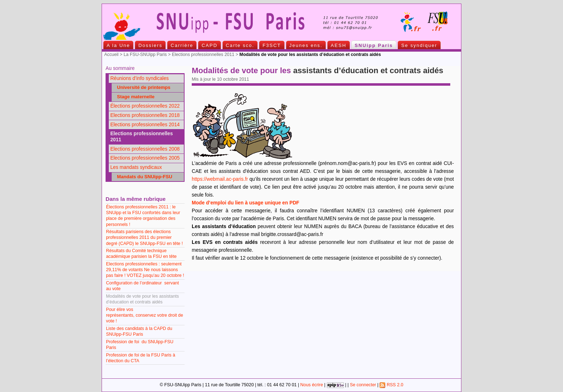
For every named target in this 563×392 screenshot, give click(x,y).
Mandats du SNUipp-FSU (143, 177)
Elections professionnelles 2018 (145, 115)
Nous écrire (311, 385)
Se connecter (363, 385)
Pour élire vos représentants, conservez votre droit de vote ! (145, 315)
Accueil (111, 55)
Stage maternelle (134, 97)
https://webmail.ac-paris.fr (220, 179)
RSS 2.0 (391, 385)
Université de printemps (142, 87)
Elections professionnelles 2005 (145, 158)
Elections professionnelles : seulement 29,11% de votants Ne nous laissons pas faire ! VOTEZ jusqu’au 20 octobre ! (145, 270)
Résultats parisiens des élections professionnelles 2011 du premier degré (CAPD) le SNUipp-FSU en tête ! (144, 237)
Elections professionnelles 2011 (203, 55)
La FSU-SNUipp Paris (145, 55)
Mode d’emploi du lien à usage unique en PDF (245, 203)
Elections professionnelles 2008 (145, 149)
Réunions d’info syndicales (139, 78)
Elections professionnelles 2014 (145, 125)
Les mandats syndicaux (136, 167)
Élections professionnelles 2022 (145, 106)
